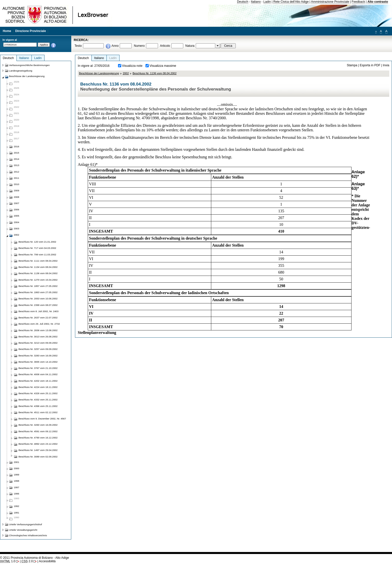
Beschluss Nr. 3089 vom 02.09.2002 (38, 457)
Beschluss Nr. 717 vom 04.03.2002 (37, 248)
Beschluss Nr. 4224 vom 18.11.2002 (38, 387)
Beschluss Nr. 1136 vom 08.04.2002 (154, 73)
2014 (16, 159)
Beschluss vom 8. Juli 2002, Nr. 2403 (38, 311)
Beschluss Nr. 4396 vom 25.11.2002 (38, 406)
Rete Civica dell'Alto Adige (291, 2)
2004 (16, 222)
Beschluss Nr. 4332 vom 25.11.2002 (38, 400)
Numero (139, 46)
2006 (16, 209)
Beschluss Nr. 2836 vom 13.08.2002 (38, 330)
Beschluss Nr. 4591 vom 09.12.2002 (38, 431)
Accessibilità (47, 561)
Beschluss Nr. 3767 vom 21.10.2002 (38, 368)
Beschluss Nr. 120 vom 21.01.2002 (37, 242)
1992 (16, 506)
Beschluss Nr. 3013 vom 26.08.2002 (38, 337)
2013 (16, 165)
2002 (126, 73)
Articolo (165, 46)
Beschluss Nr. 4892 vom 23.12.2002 (38, 444)
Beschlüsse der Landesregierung (99, 73)
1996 (16, 494)
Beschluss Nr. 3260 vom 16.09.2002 (38, 425)
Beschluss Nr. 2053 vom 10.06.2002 (38, 299)
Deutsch (243, 2)
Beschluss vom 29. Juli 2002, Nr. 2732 (39, 324)
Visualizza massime (163, 66)
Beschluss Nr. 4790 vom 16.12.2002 (38, 438)
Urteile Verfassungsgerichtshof (25, 524)
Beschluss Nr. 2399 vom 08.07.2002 (38, 305)
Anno (115, 46)
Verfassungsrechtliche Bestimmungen (29, 65)
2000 (16, 468)
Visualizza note (132, 66)
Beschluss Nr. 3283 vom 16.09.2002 (38, 356)
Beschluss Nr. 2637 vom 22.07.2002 (38, 318)
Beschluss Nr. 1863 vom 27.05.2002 (38, 292)
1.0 (8, 561)
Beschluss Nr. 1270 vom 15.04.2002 (38, 280)
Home (7, 31)
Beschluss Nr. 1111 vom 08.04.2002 (38, 261)
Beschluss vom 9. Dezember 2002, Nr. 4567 (42, 419)
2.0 (27, 561)
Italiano (256, 2)
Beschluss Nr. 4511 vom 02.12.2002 (38, 412)
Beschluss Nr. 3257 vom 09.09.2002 (38, 349)
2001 (16, 462)
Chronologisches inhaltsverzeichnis (28, 535)
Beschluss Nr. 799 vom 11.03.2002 (37, 254)
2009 (16, 190)
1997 (16, 487)
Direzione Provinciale (31, 31)
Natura (190, 46)
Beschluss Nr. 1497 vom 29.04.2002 (38, 450)
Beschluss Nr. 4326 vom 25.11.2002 (38, 393)
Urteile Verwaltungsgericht (23, 530)
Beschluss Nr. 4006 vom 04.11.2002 (38, 374)
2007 (16, 203)
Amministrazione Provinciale (330, 2)
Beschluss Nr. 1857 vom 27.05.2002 (38, 286)
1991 (16, 513)
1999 (16, 475)
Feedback (358, 2)
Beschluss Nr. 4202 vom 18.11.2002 (38, 381)
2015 (16, 153)
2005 (16, 216)
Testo (78, 46)
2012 (16, 172)
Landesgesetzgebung (21, 71)
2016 (16, 146)
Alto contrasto (378, 2)
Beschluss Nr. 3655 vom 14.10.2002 (38, 362)
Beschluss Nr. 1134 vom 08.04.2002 (38, 267)
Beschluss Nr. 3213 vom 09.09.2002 (38, 343)
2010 (16, 184)
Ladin (267, 2)
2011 (16, 178)
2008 (16, 197)
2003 (16, 228)
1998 (16, 481)
